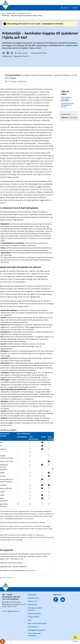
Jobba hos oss (32, 601)
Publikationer (11, 13)
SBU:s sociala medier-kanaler (37, 623)
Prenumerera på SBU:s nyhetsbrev (35, 609)
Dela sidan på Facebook (4, 53)
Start (3, 13)
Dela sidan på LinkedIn (8, 53)
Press (30, 620)
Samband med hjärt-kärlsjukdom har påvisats (68, 105)
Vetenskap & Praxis (20, 56)
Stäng (73, 75)
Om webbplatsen (33, 627)
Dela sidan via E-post (12, 53)
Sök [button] (75, 8)
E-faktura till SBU (33, 617)
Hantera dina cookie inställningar (34, 634)
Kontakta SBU (66, 114)
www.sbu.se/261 (30, 570)
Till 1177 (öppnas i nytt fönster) (15, 81)
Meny (65, 8)
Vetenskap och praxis (24, 13)
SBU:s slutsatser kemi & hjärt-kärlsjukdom (66, 99)
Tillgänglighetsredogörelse (36, 630)
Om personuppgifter (34, 613)
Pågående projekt (33, 598)
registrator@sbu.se (13, 611)
